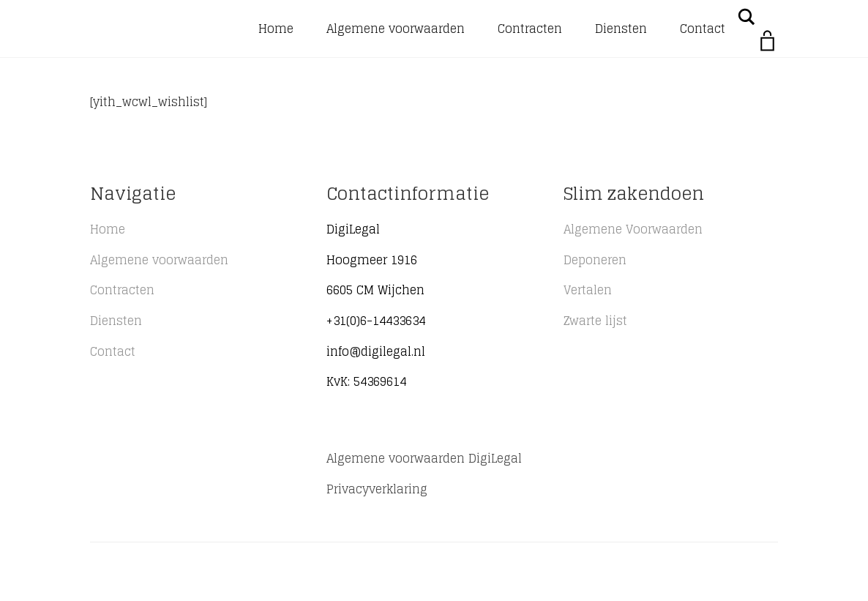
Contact (703, 29)
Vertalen (588, 290)
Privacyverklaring (377, 489)
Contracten (530, 29)
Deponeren (595, 260)
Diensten (621, 29)
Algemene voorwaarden (396, 29)
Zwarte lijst (595, 321)
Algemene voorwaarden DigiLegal (424, 458)
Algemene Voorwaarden (633, 229)
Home (276, 29)
